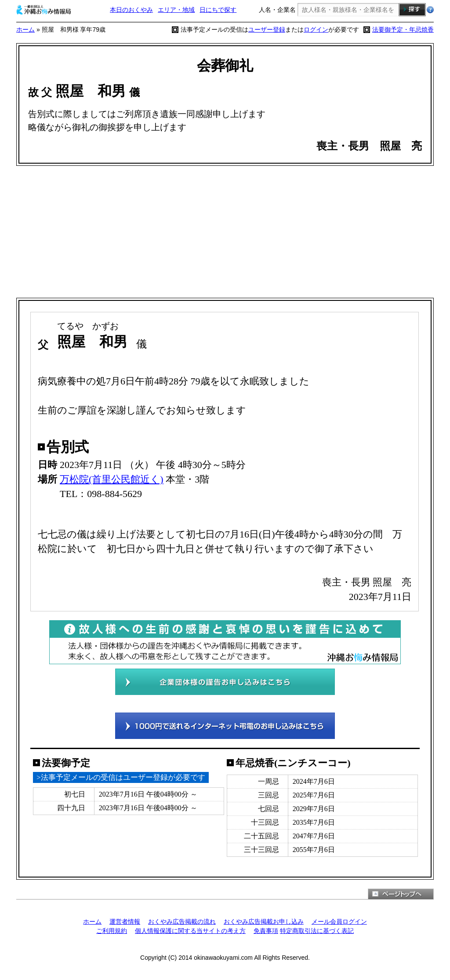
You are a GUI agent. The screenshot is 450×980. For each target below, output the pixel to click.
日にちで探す (218, 10)
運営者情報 (125, 921)
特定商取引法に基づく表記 (317, 931)
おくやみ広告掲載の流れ (182, 921)
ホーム (25, 29)
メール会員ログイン (339, 921)
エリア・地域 (176, 10)
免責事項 (266, 931)
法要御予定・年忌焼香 (403, 29)
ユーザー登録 (267, 29)
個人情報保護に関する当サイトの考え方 (190, 931)
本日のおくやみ (131, 10)
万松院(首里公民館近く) (112, 479)
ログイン (316, 29)
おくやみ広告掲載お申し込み (264, 921)
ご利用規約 (112, 931)
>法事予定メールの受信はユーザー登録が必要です (121, 777)
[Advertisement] (225, 232)
